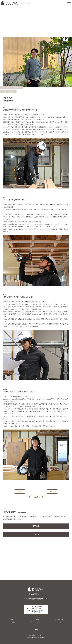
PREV (20, 491)
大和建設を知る (59, 620)
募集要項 (13, 622)
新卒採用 (36, 526)
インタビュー (36, 620)
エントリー (59, 622)
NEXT (52, 491)
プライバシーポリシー (36, 622)
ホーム (13, 620)
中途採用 (36, 534)
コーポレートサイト (36, 635)
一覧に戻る (36, 497)
